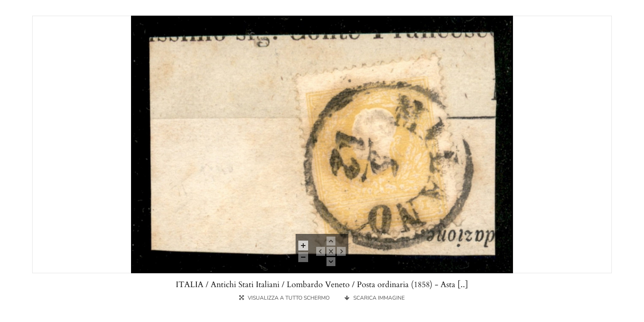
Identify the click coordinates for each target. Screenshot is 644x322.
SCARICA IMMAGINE (375, 298)
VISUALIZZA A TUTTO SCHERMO (285, 298)
